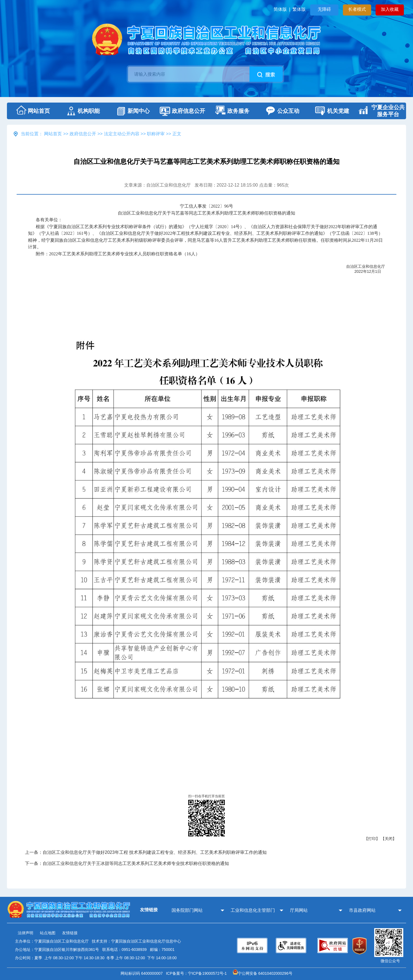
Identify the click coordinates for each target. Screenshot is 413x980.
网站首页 (32, 111)
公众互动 (281, 111)
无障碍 (324, 9)
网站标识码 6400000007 (143, 973)
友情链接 (70, 933)
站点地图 (48, 933)
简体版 (280, 9)
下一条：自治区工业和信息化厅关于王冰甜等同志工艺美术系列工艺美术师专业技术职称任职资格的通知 (127, 863)
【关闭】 (389, 839)
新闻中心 (132, 111)
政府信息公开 (182, 111)
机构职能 (82, 111)
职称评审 (156, 134)
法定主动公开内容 (122, 134)
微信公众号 (390, 961)
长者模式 (357, 9)
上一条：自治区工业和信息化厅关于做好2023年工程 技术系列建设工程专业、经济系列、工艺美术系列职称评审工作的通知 (146, 852)
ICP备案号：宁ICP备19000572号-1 (197, 973)
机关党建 (331, 111)
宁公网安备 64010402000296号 (263, 973)
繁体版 (299, 9)
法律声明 (26, 933)
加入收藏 (390, 9)
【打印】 (372, 839)
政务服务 (231, 111)
